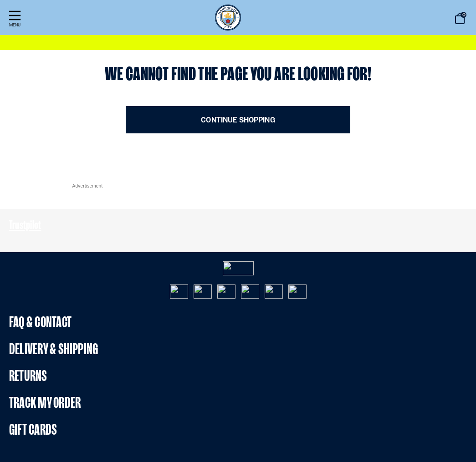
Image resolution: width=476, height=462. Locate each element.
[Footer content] (238, 304)
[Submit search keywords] (429, 19)
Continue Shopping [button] (238, 120)
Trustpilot (25, 225)
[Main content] (238, 99)
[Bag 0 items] (460, 19)
